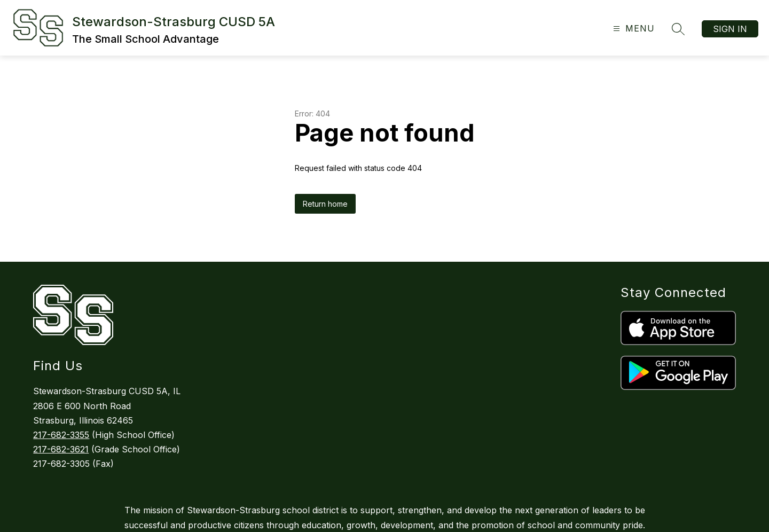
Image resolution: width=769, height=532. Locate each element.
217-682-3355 (61, 435)
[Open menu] (633, 29)
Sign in (730, 29)
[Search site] (678, 29)
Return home (325, 204)
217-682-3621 (61, 449)
